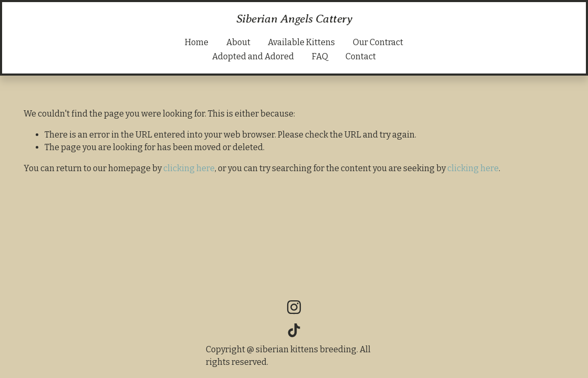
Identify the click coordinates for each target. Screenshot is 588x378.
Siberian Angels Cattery (294, 18)
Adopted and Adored (253, 56)
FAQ (320, 56)
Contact (361, 56)
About (238, 42)
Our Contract (378, 42)
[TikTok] (294, 330)
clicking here (189, 168)
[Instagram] (294, 307)
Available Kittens (301, 42)
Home (197, 42)
